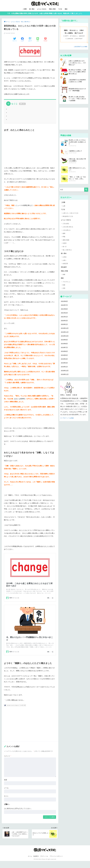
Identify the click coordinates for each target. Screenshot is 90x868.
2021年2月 (64, 314)
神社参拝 (64, 268)
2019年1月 (64, 369)
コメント (8, 757)
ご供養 (25, 9)
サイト (6, 797)
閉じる (22, 104)
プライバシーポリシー (56, 857)
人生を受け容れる (68, 228)
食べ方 (65, 247)
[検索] (86, 190)
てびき (60, 9)
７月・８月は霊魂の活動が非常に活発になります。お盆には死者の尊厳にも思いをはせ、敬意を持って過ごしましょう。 (45, 14)
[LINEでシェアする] (38, 40)
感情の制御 (66, 241)
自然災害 (65, 264)
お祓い (65, 261)
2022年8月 (64, 302)
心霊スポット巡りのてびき (70, 214)
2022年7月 (64, 306)
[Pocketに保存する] (45, 40)
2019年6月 (64, 354)
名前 (6, 780)
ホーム (30, 857)
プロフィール (44, 857)
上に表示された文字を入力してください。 (18, 809)
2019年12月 (65, 330)
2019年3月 (64, 365)
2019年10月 (65, 338)
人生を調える (67, 231)
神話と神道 (52, 9)
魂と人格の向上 (67, 251)
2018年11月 (65, 377)
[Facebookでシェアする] (22, 40)
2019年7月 (64, 350)
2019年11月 (65, 334)
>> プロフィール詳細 (67, 421)
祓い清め (32, 9)
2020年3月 (64, 322)
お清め (65, 258)
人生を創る (66, 224)
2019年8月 (64, 346)
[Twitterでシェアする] (15, 40)
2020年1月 (64, 326)
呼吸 (64, 237)
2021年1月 (64, 318)
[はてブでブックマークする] (30, 40)
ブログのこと (67, 283)
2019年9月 (64, 342)
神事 (64, 276)
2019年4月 (64, 361)
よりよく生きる (42, 9)
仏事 (64, 207)
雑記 (66, 9)
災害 (64, 289)
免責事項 (36, 857)
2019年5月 (64, 357)
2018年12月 (65, 373)
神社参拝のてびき (68, 217)
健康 (64, 234)
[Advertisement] (30, 149)
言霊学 (65, 244)
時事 (64, 286)
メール (6, 789)
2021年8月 (64, 310)
